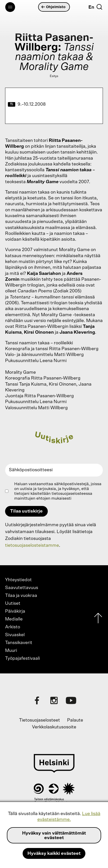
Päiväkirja (15, 611)
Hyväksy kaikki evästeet (54, 854)
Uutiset (13, 603)
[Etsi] (99, 7)
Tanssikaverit (19, 643)
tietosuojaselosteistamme (32, 545)
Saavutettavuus (22, 588)
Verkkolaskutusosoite (54, 727)
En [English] (91, 7)
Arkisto (13, 627)
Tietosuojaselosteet (40, 720)
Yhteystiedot (18, 580)
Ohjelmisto (54, 7)
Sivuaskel (15, 635)
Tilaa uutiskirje (26, 511)
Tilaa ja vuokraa (21, 596)
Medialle (14, 619)
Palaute (75, 720)
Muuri (11, 651)
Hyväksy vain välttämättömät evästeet (54, 836)
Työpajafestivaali (22, 658)
